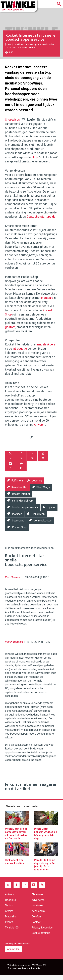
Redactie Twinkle (27, 52)
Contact (36, 927)
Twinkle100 (12, 932)
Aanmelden (13, 954)
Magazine (11, 921)
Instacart (47, 302)
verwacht (39, 429)
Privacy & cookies (42, 932)
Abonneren (38, 899)
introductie (20, 353)
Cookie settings (41, 938)
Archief (9, 916)
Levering (33, 49)
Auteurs (10, 899)
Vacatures (37, 910)
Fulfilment (20, 49)
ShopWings (12, 124)
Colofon (36, 921)
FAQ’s (35, 162)
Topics (9, 910)
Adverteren (38, 905)
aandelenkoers (46, 349)
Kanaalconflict (47, 49)
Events (9, 927)
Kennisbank (38, 916)
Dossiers (10, 905)
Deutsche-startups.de (41, 221)
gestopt (10, 332)
